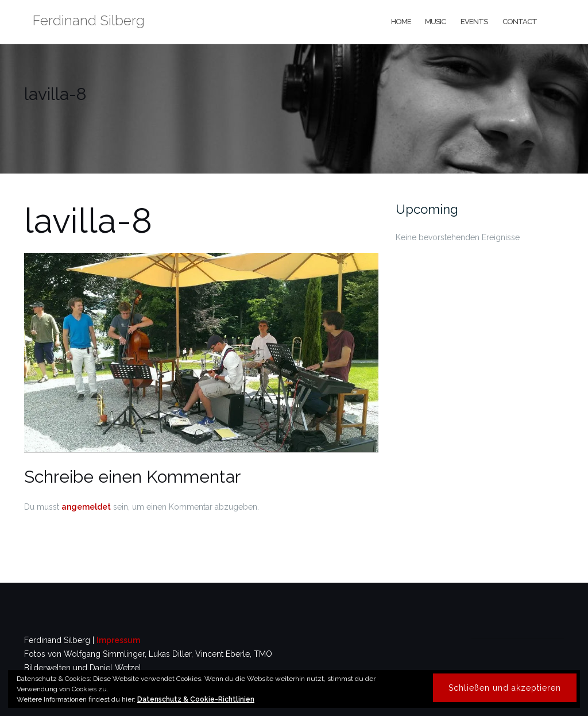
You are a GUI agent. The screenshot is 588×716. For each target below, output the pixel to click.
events (473, 22)
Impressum (118, 640)
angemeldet (86, 507)
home (401, 22)
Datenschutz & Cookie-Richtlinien (196, 699)
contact (519, 22)
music (435, 22)
